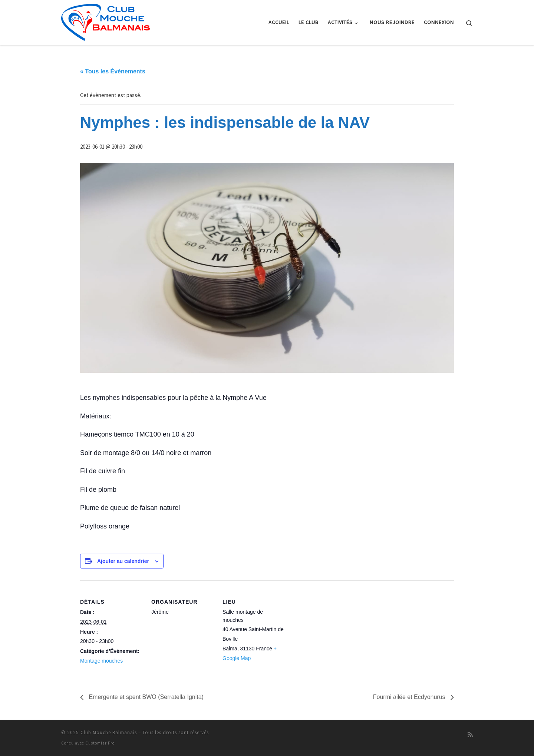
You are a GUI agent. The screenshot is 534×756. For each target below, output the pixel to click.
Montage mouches (101, 661)
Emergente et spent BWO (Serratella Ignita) (145, 697)
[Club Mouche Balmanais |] (106, 21)
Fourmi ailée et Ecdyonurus (410, 697)
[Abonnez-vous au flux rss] (470, 735)
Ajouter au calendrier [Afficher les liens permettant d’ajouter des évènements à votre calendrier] (123, 561)
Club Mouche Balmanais (109, 732)
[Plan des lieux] (333, 631)
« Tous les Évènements (113, 71)
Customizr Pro (100, 743)
